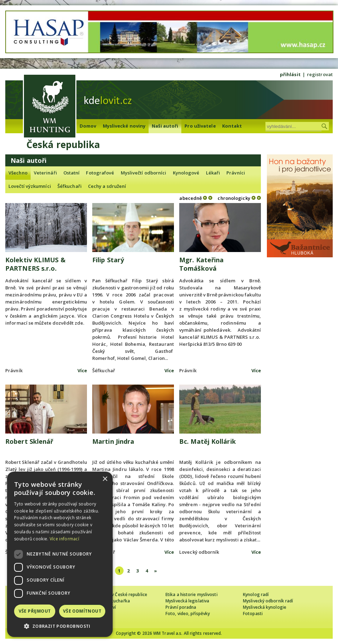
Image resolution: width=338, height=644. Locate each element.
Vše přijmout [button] (35, 611)
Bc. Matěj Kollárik (208, 441)
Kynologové (186, 173)
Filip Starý (108, 260)
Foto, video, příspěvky (188, 614)
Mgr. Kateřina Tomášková (201, 264)
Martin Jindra (113, 441)
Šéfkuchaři (70, 186)
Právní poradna (181, 607)
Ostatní (72, 173)
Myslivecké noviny (124, 126)
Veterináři (45, 173)
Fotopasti (253, 614)
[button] (60, 626)
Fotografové (100, 173)
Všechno (18, 173)
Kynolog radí (256, 594)
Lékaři (213, 173)
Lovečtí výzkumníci (30, 186)
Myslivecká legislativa (187, 601)
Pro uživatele (200, 126)
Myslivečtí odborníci (144, 173)
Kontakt (232, 126)
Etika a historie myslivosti (192, 594)
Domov (88, 126)
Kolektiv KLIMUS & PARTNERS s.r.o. (35, 264)
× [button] (105, 479)
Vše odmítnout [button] (82, 611)
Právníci (236, 173)
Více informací (64, 539)
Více (82, 370)
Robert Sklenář (29, 441)
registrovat (320, 74)
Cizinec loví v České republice (118, 594)
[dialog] (60, 554)
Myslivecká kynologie (265, 607)
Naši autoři (165, 126)
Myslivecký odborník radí (268, 601)
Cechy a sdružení (107, 186)
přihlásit (290, 74)
